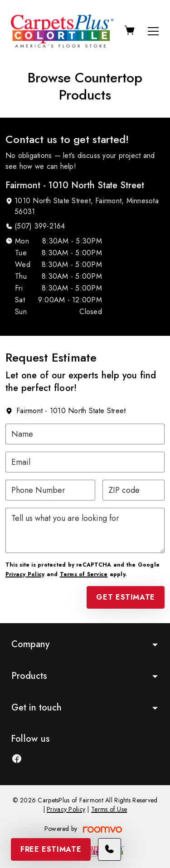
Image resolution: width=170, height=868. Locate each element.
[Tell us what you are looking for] (85, 530)
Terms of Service (84, 574)
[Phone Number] (50, 490)
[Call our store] (109, 849)
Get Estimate (126, 597)
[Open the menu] (153, 31)
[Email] (85, 462)
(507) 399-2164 (40, 226)
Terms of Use (109, 809)
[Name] (85, 434)
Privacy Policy (25, 574)
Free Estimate (51, 849)
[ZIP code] (134, 490)
